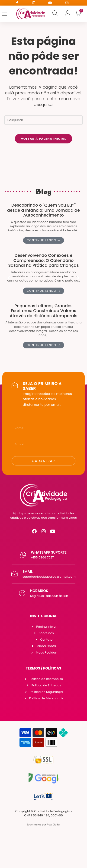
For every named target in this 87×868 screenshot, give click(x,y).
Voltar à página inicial (43, 139)
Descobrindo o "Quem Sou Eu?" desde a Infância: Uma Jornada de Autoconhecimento (44, 210)
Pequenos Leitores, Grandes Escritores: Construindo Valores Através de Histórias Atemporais (44, 311)
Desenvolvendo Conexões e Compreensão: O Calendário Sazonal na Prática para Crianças (43, 260)
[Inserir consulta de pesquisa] (44, 120)
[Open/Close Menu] (8, 14)
